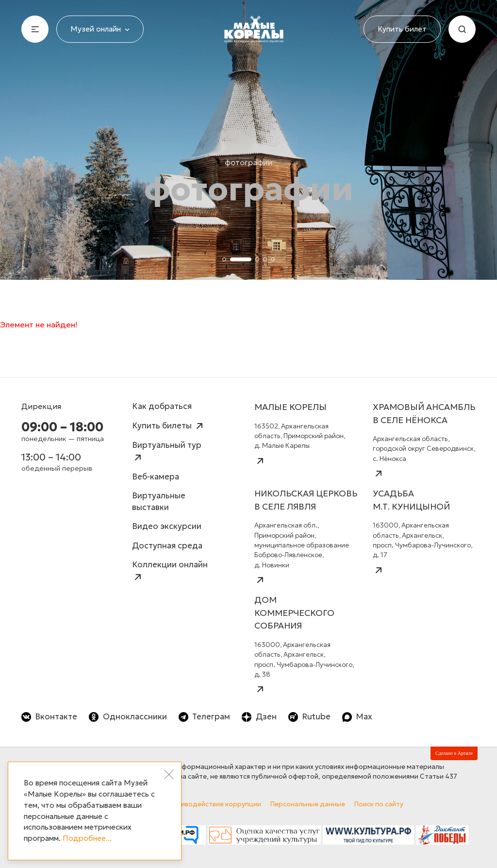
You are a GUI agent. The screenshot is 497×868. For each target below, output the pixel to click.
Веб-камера (156, 477)
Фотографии (249, 162)
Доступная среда (167, 546)
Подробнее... (87, 838)
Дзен (259, 717)
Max (357, 717)
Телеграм (204, 717)
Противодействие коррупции (213, 804)
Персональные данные (308, 804)
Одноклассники (128, 717)
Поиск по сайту (379, 804)
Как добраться (162, 406)
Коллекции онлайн (170, 571)
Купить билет (402, 29)
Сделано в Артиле (454, 753)
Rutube (309, 717)
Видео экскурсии (167, 526)
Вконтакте (49, 717)
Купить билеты (169, 426)
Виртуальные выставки (159, 502)
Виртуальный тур (167, 451)
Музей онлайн (100, 29)
